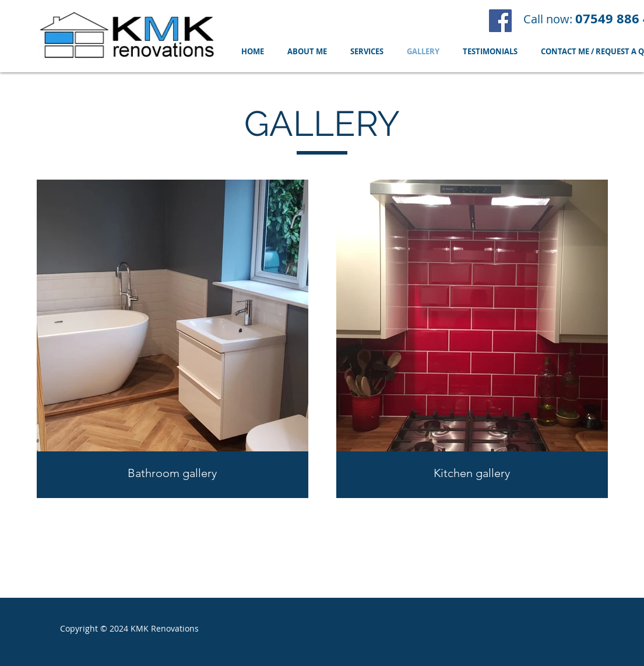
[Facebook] (500, 21)
